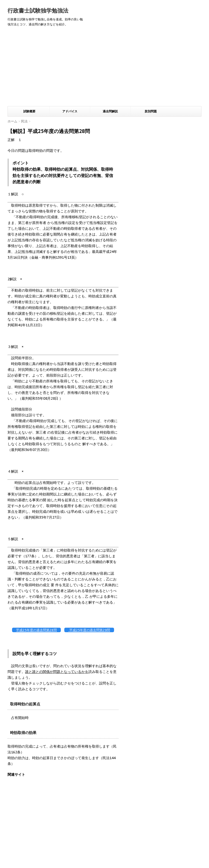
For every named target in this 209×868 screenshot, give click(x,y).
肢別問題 (151, 111)
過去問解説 (110, 111)
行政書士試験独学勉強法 (38, 11)
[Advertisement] (104, 68)
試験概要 (29, 111)
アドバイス (70, 111)
